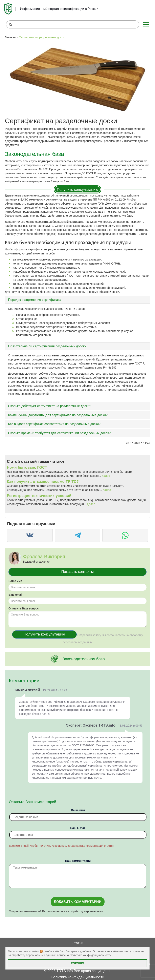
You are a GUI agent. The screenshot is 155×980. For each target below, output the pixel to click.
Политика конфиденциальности (77, 977)
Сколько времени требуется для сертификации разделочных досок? (59, 433)
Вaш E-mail (78, 828)
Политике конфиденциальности (90, 955)
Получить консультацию (77, 190)
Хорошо (78, 963)
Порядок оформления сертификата (35, 300)
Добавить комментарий (78, 902)
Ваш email (15, 595)
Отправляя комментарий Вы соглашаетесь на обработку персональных (56, 911)
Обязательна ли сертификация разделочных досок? (47, 346)
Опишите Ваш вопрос (24, 608)
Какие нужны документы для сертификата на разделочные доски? (58, 415)
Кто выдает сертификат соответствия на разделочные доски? (54, 424)
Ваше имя (15, 581)
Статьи (77, 943)
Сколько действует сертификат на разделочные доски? (50, 406)
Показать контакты (78, 572)
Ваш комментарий (78, 861)
